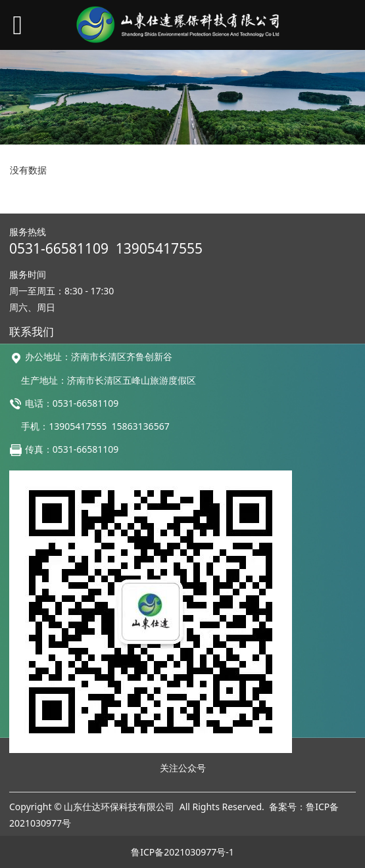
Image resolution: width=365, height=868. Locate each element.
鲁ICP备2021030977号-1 (183, 852)
